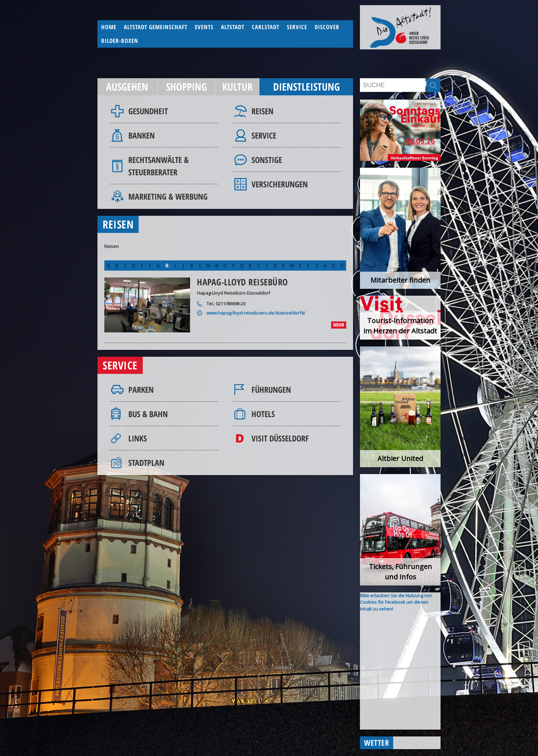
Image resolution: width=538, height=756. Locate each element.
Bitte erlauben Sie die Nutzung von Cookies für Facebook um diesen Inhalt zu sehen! (396, 602)
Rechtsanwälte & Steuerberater (159, 166)
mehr (339, 325)
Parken (141, 389)
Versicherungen (280, 184)
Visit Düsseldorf (280, 438)
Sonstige (267, 160)
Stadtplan (146, 463)
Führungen (271, 389)
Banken (142, 135)
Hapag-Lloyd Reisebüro (242, 282)
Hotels (263, 414)
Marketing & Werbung (168, 196)
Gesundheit (148, 111)
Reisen (262, 111)
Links (138, 438)
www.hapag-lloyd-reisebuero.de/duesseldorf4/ (256, 313)
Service (264, 135)
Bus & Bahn (148, 414)
